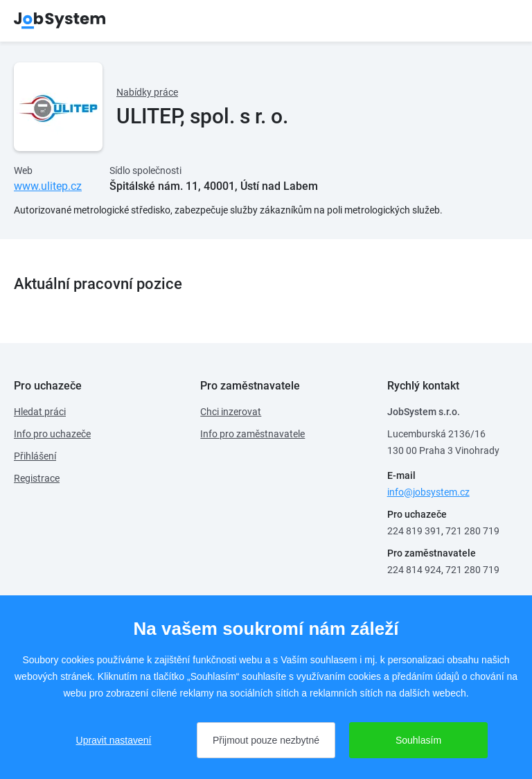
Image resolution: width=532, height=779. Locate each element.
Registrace (37, 478)
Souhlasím (418, 740)
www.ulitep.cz (48, 186)
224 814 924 (414, 570)
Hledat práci (40, 412)
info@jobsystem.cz (428, 492)
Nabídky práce (147, 92)
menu (501, 21)
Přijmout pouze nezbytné (266, 740)
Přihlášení (35, 456)
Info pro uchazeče (52, 434)
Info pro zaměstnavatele (252, 434)
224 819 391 (414, 531)
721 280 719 (472, 531)
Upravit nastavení (114, 740)
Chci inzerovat (231, 412)
